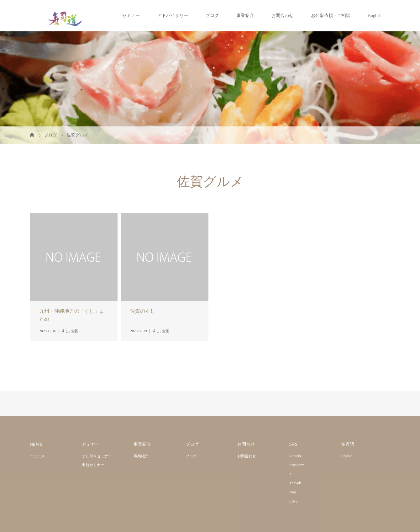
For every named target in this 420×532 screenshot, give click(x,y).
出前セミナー (93, 465)
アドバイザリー (173, 16)
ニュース (37, 456)
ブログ (212, 16)
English (375, 16)
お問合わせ (282, 16)
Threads (295, 483)
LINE (294, 501)
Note (293, 492)
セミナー (131, 16)
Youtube (296, 456)
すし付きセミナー (97, 456)
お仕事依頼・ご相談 (331, 16)
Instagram (297, 465)
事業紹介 (245, 16)
